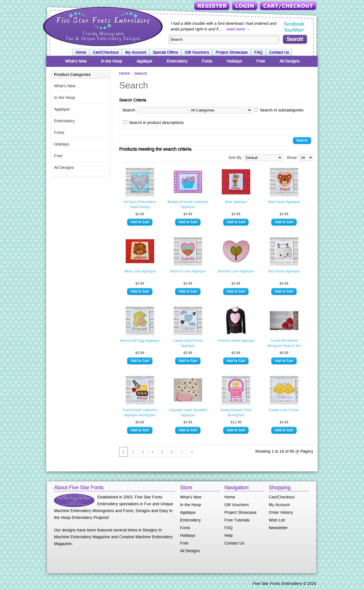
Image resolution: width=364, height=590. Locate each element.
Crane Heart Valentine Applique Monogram (140, 413)
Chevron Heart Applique (236, 341)
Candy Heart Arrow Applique (188, 343)
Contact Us (279, 52)
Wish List (277, 520)
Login (245, 6)
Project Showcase (232, 52)
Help (228, 535)
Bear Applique (236, 202)
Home (81, 52)
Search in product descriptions (156, 123)
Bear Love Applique (140, 271)
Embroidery (177, 61)
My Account (136, 52)
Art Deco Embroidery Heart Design (140, 204)
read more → (238, 29)
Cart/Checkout (288, 6)
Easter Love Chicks (284, 410)
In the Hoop (111, 61)
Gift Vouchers (197, 52)
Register (212, 6)
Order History (281, 512)
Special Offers (165, 52)
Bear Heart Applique (284, 202)
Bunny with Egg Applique (140, 341)
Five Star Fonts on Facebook (295, 24)
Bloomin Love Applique (236, 271)
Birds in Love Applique (188, 271)
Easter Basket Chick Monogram (236, 413)
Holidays (234, 61)
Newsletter (278, 528)
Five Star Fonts (102, 26)
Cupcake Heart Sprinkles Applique (188, 413)
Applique (144, 61)
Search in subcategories (282, 110)
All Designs (289, 61)
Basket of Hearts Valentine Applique (188, 204)
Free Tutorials (237, 520)
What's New (76, 61)
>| (192, 452)
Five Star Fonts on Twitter (295, 30)
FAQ (258, 52)
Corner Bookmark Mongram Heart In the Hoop (284, 343)
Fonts (207, 61)
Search (141, 73)
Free (261, 61)
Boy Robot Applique (284, 271)
